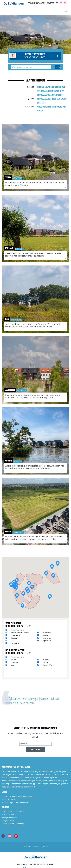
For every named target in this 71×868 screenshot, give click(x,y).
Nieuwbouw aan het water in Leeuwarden (18, 796)
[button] (58, 564)
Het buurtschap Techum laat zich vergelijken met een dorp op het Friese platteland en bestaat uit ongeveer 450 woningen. (34, 184)
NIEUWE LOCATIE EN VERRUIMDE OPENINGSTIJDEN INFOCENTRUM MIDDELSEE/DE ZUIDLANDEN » (51, 91)
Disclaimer (37, 847)
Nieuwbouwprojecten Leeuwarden (16, 802)
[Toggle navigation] (66, 11)
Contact (51, 3)
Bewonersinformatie (37, 3)
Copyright (26, 847)
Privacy (46, 847)
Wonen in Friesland (9, 799)
